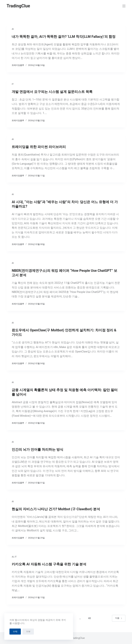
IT (13, 84)
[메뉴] (124, 6)
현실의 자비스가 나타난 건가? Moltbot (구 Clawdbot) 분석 (56, 509)
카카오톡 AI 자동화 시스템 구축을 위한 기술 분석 (49, 564)
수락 (15, 632)
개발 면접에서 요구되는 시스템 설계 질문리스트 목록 (52, 92)
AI (13, 29)
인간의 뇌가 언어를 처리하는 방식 (37, 449)
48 (89, 618)
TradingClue (18, 6)
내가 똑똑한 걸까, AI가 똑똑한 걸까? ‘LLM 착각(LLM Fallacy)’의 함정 (64, 37)
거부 (28, 632)
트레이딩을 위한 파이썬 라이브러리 (39, 147)
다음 (119, 618)
